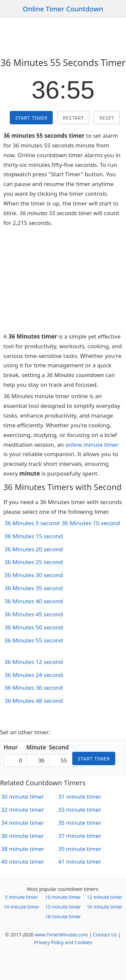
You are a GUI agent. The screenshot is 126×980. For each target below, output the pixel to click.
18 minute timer (63, 916)
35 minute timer (80, 823)
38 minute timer (23, 849)
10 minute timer (63, 897)
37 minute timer (80, 836)
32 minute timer (23, 810)
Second (59, 747)
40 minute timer (23, 862)
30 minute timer (23, 797)
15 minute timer (63, 907)
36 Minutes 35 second (34, 588)
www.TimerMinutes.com (61, 935)
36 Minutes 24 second (34, 675)
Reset (107, 118)
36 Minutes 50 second (34, 627)
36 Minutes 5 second (32, 523)
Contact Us (105, 935)
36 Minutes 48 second (34, 701)
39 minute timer (80, 849)
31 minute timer (80, 797)
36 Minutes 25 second (34, 562)
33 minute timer (80, 810)
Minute (36, 747)
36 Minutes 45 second (34, 614)
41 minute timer (80, 862)
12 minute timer (104, 897)
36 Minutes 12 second (34, 662)
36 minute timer (23, 836)
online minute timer (92, 445)
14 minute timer (22, 907)
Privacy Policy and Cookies (63, 942)
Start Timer (31, 118)
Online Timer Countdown (63, 9)
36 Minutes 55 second (34, 640)
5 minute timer (22, 897)
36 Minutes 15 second (34, 536)
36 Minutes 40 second (34, 601)
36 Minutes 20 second (34, 549)
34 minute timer (23, 823)
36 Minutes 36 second (34, 688)
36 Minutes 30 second (34, 575)
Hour (11, 747)
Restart (73, 118)
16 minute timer (104, 907)
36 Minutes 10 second (91, 523)
